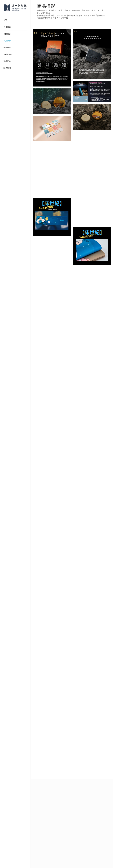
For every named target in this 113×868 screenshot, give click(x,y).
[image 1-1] (53, 130)
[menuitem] (15, 20)
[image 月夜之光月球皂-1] (53, 59)
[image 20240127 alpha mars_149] (93, 118)
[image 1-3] (93, 146)
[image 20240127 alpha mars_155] (53, 102)
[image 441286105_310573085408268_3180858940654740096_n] (93, 93)
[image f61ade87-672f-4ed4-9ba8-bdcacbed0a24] (93, 55)
